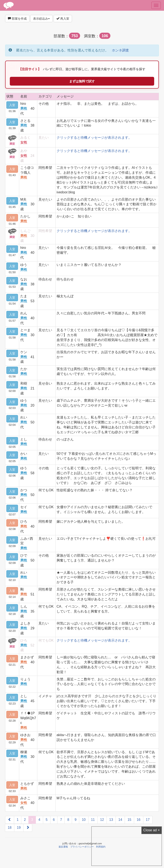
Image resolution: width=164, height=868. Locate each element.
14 (120, 820)
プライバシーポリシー (82, 847)
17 (148, 820)
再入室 (63, 19)
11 (93, 820)
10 (84, 820)
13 (111, 820)
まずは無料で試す (82, 81)
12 (102, 820)
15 (129, 820)
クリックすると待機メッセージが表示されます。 (94, 138)
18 (10, 828)
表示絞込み (41, 19)
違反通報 (63, 847)
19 (19, 828)
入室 (12, 105)
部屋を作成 (17, 19)
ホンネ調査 (120, 50)
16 (139, 820)
